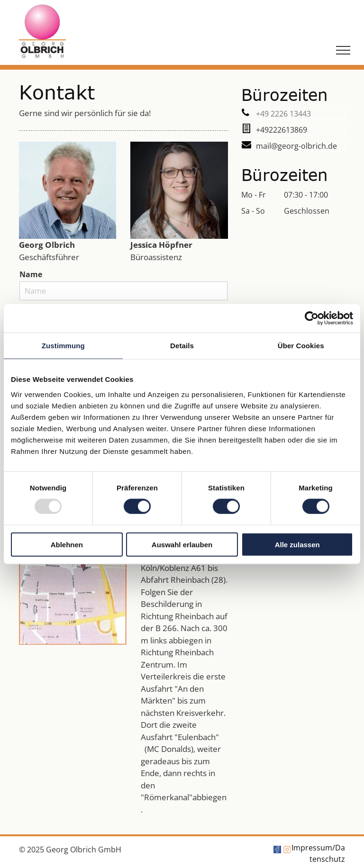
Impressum (312, 848)
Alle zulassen (297, 544)
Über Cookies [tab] (301, 346)
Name (31, 274)
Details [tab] (182, 346)
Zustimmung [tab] (63, 346)
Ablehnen (67, 544)
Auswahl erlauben (182, 544)
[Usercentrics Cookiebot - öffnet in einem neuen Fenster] (312, 318)
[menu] (343, 50)
